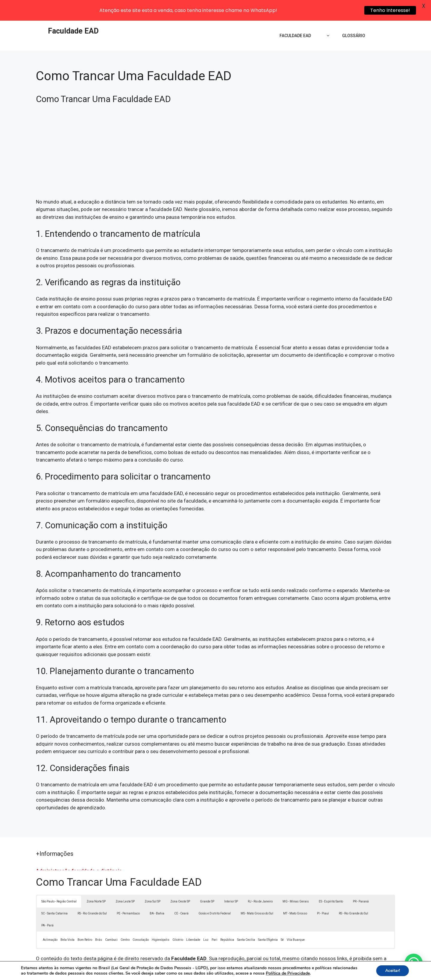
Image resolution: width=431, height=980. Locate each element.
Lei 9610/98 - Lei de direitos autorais (281, 949)
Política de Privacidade (257, 975)
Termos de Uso (298, 975)
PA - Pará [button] (47, 909)
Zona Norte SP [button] (96, 885)
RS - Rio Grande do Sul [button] (92, 897)
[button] (414, 963)
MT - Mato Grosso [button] (295, 897)
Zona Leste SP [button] (125, 885)
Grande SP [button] (207, 885)
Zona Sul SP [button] (152, 885)
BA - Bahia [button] (157, 897)
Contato (326, 975)
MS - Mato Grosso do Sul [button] (257, 897)
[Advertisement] (215, 137)
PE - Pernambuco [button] (128, 897)
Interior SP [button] (231, 885)
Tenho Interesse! (390, 10)
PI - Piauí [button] (323, 897)
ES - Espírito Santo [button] (331, 885)
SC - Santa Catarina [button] (54, 897)
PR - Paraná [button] (361, 885)
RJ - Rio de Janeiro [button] (260, 885)
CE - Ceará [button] (181, 897)
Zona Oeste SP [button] (180, 885)
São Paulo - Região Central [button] (59, 885)
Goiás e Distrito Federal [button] (215, 897)
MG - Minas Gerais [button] (296, 885)
